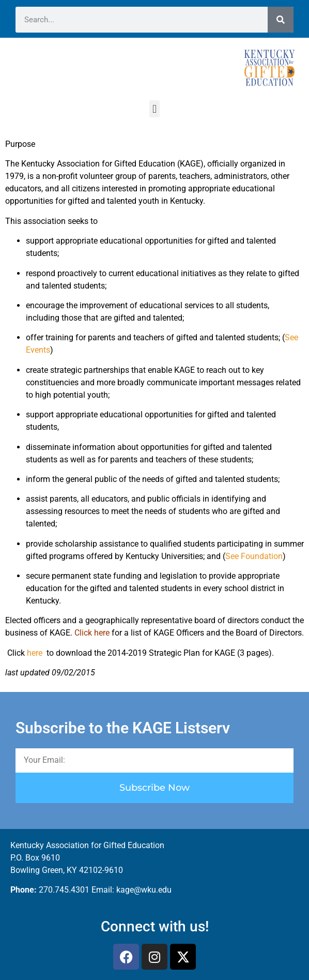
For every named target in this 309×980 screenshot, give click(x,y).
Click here (92, 633)
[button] (154, 109)
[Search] (281, 20)
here (36, 653)
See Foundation (254, 556)
